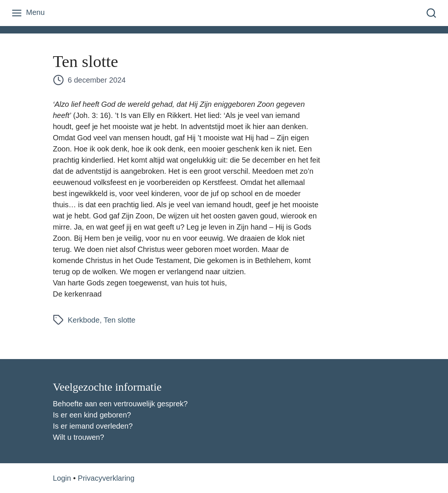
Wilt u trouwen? (79, 437)
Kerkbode (84, 320)
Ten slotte (119, 320)
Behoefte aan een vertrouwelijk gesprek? (120, 404)
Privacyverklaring (106, 478)
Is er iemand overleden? (93, 426)
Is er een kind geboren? (92, 415)
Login (62, 478)
